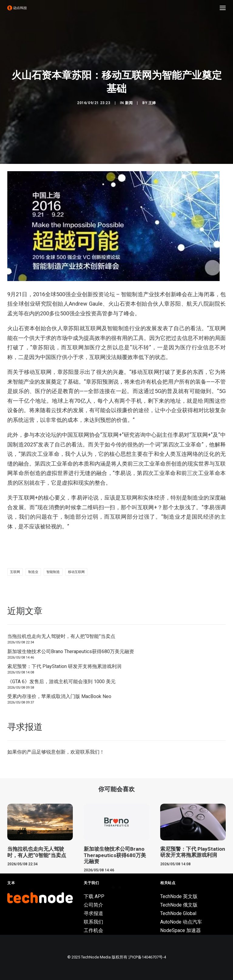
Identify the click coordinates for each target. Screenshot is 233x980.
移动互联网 (76, 572)
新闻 (129, 103)
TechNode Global (178, 913)
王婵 (152, 103)
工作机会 (93, 930)
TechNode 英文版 (179, 896)
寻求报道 (93, 913)
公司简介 (93, 905)
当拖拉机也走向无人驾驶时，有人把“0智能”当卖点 (61, 636)
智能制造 (53, 572)
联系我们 (90, 752)
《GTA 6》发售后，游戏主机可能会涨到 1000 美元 (61, 682)
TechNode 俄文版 (179, 905)
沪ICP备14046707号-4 (147, 957)
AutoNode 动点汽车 (181, 922)
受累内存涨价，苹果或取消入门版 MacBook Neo (59, 696)
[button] (223, 8)
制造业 (33, 572)
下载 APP (94, 896)
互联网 (15, 572)
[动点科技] (17, 8)
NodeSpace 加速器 (181, 930)
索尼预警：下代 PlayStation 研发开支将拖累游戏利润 (64, 666)
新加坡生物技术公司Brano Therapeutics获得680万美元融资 (71, 651)
